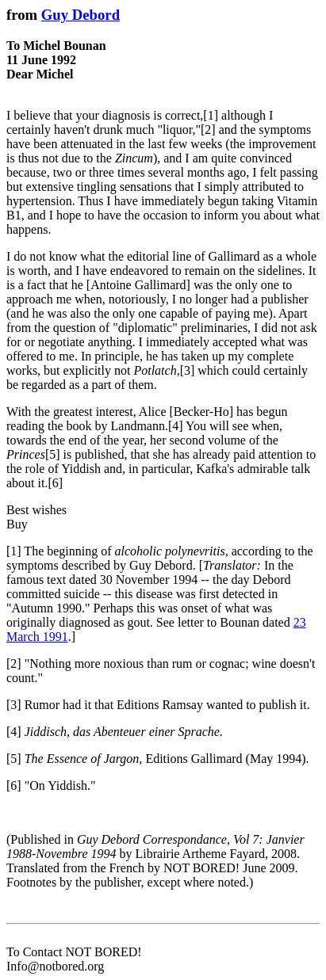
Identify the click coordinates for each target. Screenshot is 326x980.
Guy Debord (81, 15)
